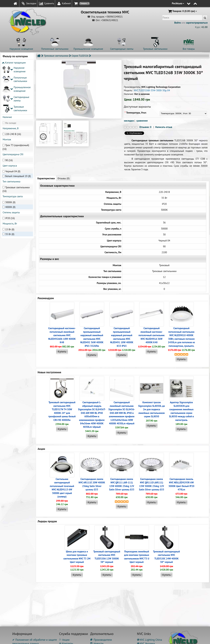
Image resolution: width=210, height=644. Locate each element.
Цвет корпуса (9, 117)
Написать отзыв (164, 127)
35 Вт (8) (10, 185)
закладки (129, 121)
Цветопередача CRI (13, 106)
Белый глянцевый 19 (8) (18, 127)
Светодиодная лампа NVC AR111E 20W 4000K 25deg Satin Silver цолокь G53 (92, 484)
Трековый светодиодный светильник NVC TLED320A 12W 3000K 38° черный (107, 557)
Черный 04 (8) (13, 123)
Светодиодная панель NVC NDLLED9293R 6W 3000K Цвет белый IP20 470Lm (181, 484)
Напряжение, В (10, 80)
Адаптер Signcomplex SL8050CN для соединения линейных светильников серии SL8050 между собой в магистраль (181, 411)
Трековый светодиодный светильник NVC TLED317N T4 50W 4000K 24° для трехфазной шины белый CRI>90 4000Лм (62, 411)
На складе (11, 74)
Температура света (12, 148)
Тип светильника (11, 133)
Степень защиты (11, 164)
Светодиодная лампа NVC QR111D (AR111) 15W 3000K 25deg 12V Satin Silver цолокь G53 (152, 484)
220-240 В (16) (13, 85)
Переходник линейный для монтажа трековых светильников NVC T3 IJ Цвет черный (137, 557)
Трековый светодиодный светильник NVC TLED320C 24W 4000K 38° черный (167, 557)
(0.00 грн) (182, 11)
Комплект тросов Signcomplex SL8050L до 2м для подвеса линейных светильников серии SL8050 (152, 409)
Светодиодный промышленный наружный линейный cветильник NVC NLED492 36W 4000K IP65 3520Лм (92, 337)
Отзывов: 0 (145, 127)
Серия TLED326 (80, 56)
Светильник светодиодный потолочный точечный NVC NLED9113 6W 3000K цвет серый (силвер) (62, 488)
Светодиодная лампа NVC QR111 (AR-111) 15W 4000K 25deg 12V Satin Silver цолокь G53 (122, 484)
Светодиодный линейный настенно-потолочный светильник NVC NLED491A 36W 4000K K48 (152, 335)
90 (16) (9, 111)
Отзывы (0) (64, 178)
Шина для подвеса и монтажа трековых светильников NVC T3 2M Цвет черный (77, 557)
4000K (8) (10, 158)
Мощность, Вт (10, 175)
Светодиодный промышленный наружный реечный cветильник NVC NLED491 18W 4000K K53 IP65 (122, 337)
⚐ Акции (64, 640)
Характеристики (46, 178)
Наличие (7, 68)
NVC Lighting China (149, 640)
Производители (101, 640)
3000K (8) (10, 154)
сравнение (142, 121)
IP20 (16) (10, 170)
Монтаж (6, 91)
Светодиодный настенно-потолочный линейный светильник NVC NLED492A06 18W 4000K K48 (62, 335)
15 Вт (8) (10, 181)
